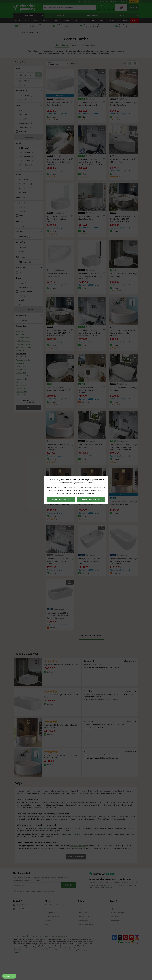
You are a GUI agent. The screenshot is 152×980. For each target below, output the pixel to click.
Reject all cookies (61, 499)
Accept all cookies (91, 499)
